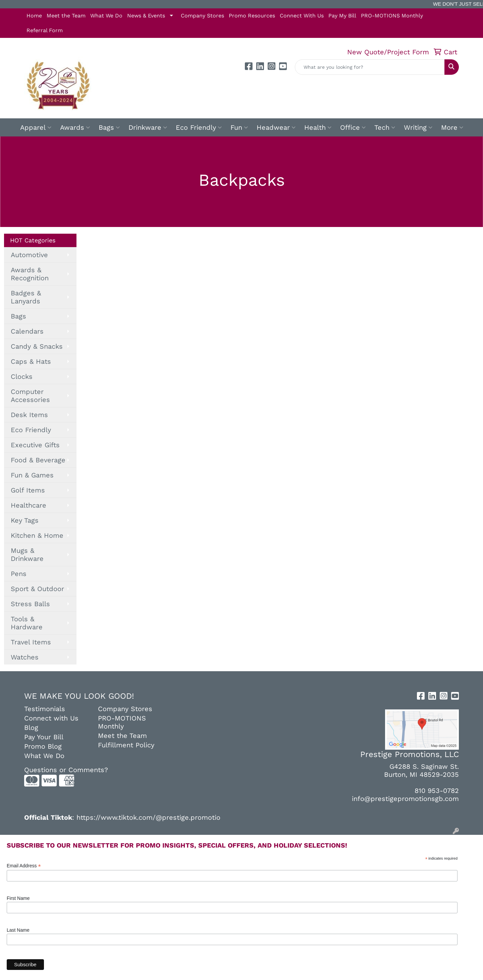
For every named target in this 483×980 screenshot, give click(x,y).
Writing (418, 127)
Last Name (18, 930)
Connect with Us (51, 718)
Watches (25, 657)
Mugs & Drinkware (27, 555)
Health (318, 127)
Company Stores (202, 16)
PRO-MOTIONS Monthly (392, 16)
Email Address (24, 866)
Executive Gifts (35, 445)
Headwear (276, 127)
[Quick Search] (370, 67)
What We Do (106, 16)
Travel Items (31, 642)
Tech (385, 127)
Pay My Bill (342, 16)
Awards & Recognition (30, 274)
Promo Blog (43, 746)
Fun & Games (32, 475)
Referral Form (45, 30)
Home (34, 16)
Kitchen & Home (37, 535)
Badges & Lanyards (26, 297)
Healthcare (29, 505)
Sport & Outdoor (37, 589)
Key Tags (25, 520)
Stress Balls (30, 604)
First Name (18, 898)
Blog (31, 728)
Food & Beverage (38, 460)
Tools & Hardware (27, 623)
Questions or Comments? (66, 770)
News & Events (146, 16)
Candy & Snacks (37, 346)
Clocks (22, 377)
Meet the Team (66, 16)
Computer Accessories (30, 396)
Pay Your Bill (44, 737)
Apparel (36, 127)
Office (353, 127)
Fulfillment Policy (126, 745)
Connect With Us (302, 16)
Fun (239, 127)
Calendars (27, 331)
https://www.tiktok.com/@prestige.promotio (148, 817)
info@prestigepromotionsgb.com (405, 799)
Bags (109, 127)
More (452, 127)
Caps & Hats (31, 361)
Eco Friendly (199, 127)
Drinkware (148, 127)
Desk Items (29, 415)
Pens (19, 574)
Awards (75, 127)
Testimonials (45, 709)
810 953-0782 (437, 791)
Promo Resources (252, 16)
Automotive (29, 255)
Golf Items (28, 490)
